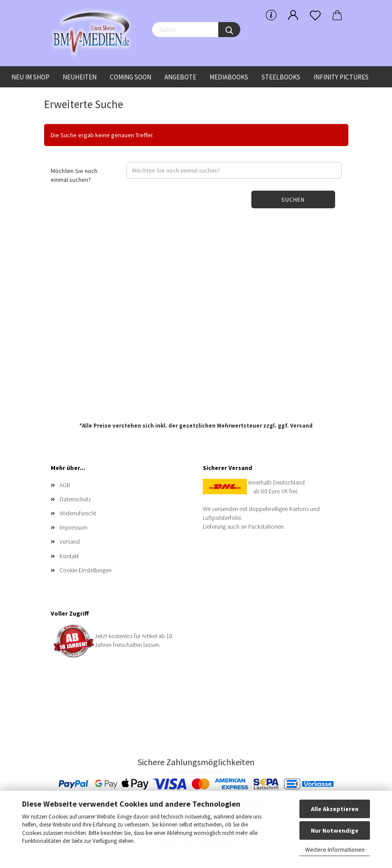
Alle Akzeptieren (335, 809)
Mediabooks (229, 77)
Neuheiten (80, 77)
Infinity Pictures (341, 77)
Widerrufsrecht (78, 513)
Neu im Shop (30, 77)
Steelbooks (281, 77)
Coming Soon (131, 77)
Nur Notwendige (335, 830)
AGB (65, 485)
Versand (301, 426)
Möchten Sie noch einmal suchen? (74, 175)
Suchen (293, 199)
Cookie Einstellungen (86, 570)
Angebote (180, 77)
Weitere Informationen (335, 849)
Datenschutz (75, 499)
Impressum (73, 527)
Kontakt (69, 556)
